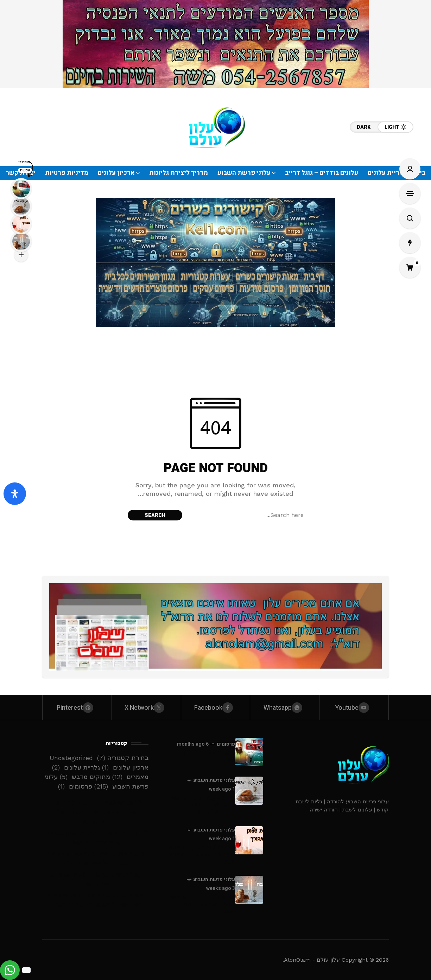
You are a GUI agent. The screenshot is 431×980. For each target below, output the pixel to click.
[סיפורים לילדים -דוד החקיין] (249, 752)
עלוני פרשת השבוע (214, 780)
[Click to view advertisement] (216, 44)
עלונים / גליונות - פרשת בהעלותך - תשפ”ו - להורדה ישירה (202, 805)
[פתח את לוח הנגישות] (15, 494)
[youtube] (354, 708)
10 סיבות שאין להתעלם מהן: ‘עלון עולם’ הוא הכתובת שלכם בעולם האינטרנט (95, 812)
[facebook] (216, 708)
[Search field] (245, 515)
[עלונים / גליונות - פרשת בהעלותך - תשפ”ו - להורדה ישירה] (249, 791)
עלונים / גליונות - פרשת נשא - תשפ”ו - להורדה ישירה (202, 904)
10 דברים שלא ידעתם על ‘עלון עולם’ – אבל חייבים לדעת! (95, 838)
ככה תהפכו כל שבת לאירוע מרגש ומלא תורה (95, 879)
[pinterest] (77, 708)
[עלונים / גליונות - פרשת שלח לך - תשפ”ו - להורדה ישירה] (249, 840)
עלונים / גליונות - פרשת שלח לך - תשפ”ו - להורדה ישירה (200, 855)
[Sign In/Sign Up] (410, 169)
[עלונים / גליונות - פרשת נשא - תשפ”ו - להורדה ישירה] (249, 890)
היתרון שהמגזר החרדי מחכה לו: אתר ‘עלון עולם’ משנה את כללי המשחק (95, 900)
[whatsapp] (285, 708)
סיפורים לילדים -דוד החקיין (207, 756)
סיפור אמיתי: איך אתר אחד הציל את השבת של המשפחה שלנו (95, 859)
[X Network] (146, 708)
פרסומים (226, 744)
